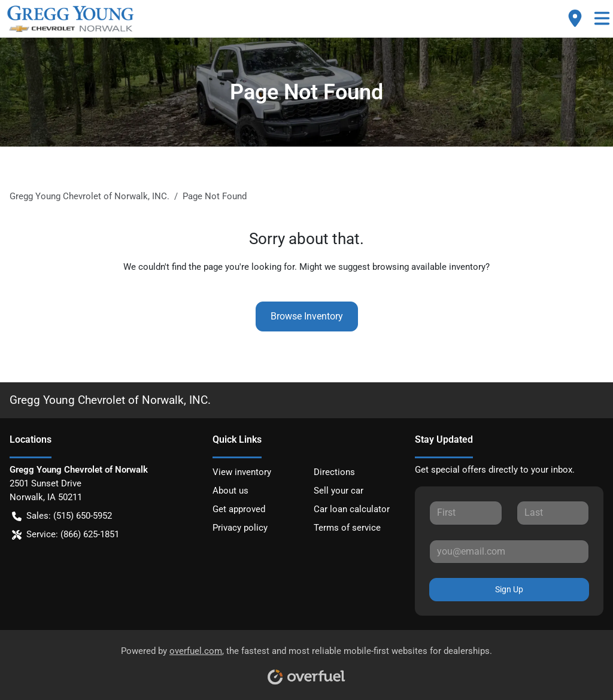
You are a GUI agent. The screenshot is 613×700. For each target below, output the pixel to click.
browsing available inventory (429, 267)
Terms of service (347, 528)
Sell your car (339, 491)
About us (230, 491)
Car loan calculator (352, 509)
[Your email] (509, 552)
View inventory (242, 472)
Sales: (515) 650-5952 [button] (62, 516)
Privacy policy (240, 528)
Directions (334, 472)
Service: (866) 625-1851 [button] (66, 535)
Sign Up (509, 589)
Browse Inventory (307, 316)
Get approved (239, 509)
